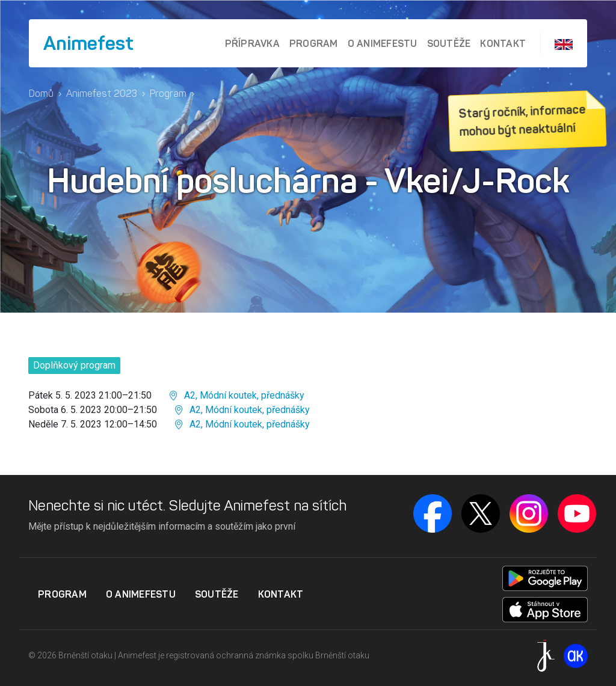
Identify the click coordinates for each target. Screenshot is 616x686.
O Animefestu (383, 43)
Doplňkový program (74, 365)
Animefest (88, 43)
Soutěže (449, 43)
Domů (41, 93)
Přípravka (252, 43)
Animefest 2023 (102, 93)
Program (314, 43)
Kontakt (503, 43)
